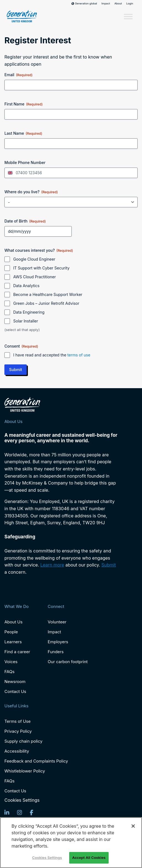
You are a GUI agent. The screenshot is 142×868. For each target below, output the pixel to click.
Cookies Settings (22, 800)
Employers (58, 642)
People (11, 632)
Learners (13, 642)
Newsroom (15, 682)
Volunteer (57, 622)
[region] (71, 843)
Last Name (23, 133)
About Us (14, 622)
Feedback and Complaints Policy (36, 761)
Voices (11, 662)
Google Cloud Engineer (34, 259)
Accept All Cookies (89, 858)
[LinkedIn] (7, 813)
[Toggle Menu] (128, 17)
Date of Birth (25, 221)
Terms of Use (18, 721)
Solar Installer (26, 321)
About (118, 4)
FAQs (10, 672)
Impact (106, 4)
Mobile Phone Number (25, 162)
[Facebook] (32, 813)
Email (18, 75)
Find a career (17, 652)
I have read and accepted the (52, 355)
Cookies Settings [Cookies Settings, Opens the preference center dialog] (47, 858)
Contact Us (15, 691)
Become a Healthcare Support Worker (48, 294)
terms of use (79, 355)
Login (130, 4)
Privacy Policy (18, 731)
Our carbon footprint (68, 662)
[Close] (133, 826)
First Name (24, 104)
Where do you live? (31, 192)
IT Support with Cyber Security (41, 268)
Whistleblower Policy (25, 771)
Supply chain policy (23, 741)
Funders (56, 652)
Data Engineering (29, 312)
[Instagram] (20, 813)
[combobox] (9, 173)
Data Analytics (26, 286)
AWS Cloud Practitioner (35, 277)
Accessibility (17, 751)
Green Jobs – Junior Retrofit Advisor (46, 303)
